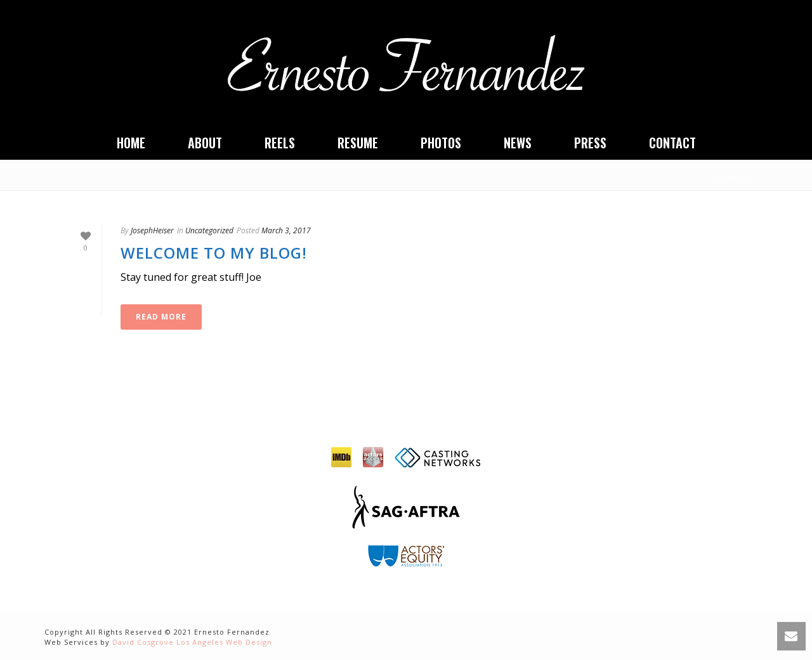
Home (131, 143)
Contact (672, 143)
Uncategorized (209, 230)
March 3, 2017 (286, 230)
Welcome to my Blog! (214, 253)
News (518, 143)
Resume (358, 143)
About (205, 143)
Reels (280, 143)
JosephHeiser (152, 230)
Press (590, 143)
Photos (441, 143)
